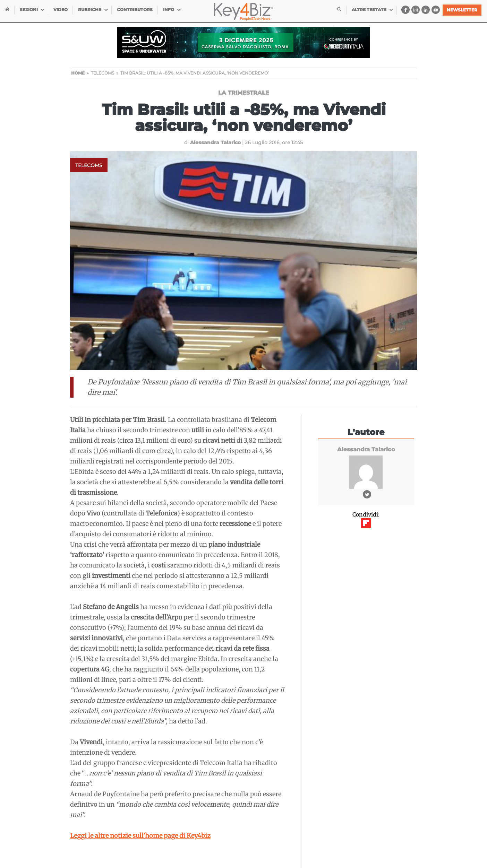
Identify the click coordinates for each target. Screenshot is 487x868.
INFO (169, 10)
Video (61, 10)
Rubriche (90, 10)
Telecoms (89, 165)
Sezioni (29, 10)
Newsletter (462, 10)
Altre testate (369, 10)
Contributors (135, 10)
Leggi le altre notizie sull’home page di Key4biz (140, 836)
